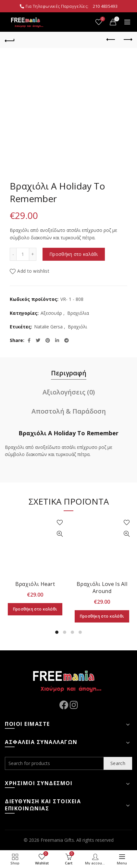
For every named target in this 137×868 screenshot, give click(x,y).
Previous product (111, 40)
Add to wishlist (33, 271)
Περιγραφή (69, 373)
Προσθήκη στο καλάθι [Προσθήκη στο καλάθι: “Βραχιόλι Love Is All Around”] (102, 616)
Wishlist (102, 19)
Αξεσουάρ (51, 313)
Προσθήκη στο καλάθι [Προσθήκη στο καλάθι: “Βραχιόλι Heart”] (35, 609)
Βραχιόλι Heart (35, 584)
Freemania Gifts (57, 840)
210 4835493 (105, 6)
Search (118, 763)
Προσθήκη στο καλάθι (74, 254)
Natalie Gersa (48, 327)
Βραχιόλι (77, 327)
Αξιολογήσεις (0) (69, 392)
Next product (127, 40)
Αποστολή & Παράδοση (69, 411)
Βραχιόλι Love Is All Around (102, 588)
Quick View (60, 534)
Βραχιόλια (78, 313)
